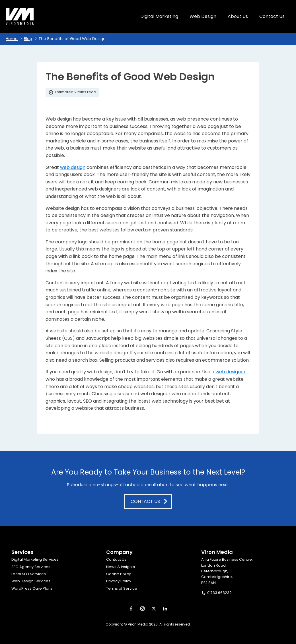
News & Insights (121, 567)
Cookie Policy (119, 574)
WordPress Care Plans (32, 588)
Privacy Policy (119, 581)
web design (73, 167)
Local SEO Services (29, 574)
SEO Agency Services (31, 567)
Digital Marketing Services (35, 559)
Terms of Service (122, 588)
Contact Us (116, 559)
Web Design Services (31, 581)
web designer (231, 372)
